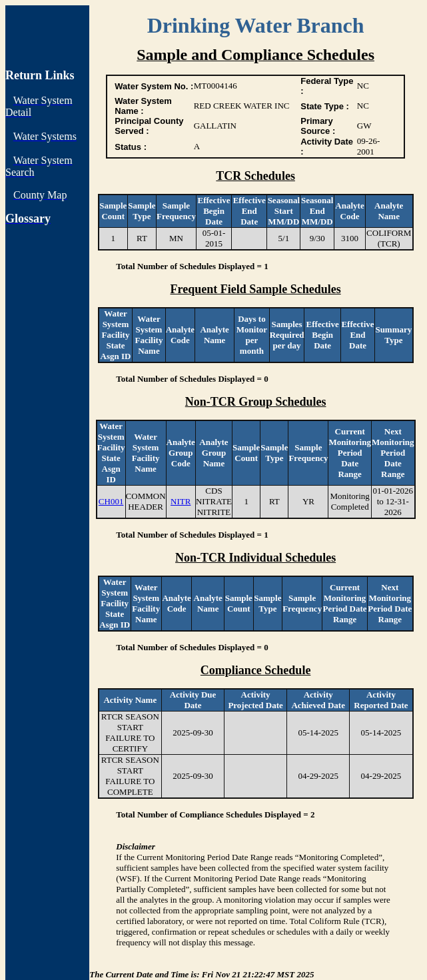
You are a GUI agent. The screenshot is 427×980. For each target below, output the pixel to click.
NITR (181, 501)
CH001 (111, 501)
